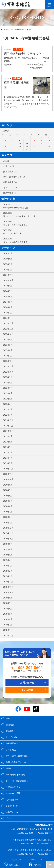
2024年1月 (8, 318)
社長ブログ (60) (10, 188)
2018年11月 (8, 587)
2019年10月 (8, 539)
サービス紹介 (12, 737)
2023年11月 (8, 329)
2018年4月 (8, 619)
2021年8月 (8, 442)
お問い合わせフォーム (16, 762)
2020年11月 (8, 474)
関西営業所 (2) (10, 193)
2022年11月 (8, 366)
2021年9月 (8, 436)
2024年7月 (8, 291)
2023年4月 (8, 350)
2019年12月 (8, 528)
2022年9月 (8, 377)
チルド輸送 (11, 750)
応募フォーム (12, 812)
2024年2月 (8, 313)
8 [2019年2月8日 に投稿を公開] (34, 140)
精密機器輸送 (12, 743)
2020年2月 (8, 517)
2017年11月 (8, 636)
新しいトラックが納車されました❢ (28, 214)
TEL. (27, 668)
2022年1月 (8, 415)
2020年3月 (8, 512)
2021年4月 (8, 458)
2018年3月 (8, 625)
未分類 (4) (8, 161)
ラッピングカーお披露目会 (28, 223)
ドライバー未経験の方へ (17, 781)
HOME (6, 29)
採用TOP (10, 768)
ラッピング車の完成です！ (28, 240)
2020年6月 (8, 496)
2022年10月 (8, 372)
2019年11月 (8, 533)
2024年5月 (8, 302)
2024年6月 (8, 297)
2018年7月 (8, 603)
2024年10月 (8, 280)
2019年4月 (8, 560)
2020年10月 (8, 479)
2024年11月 (8, 275)
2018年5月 (8, 614)
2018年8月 (8, 598)
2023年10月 (8, 334)
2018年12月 (8, 582)
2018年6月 (8, 609)
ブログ (9, 818)
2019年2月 (8, 571)
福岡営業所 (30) (10, 182)
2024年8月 (8, 286)
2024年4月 (8, 307)
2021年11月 (8, 426)
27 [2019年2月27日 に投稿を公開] (20, 149)
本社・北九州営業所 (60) (14, 177)
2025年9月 (8, 259)
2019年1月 (8, 576)
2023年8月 (8, 340)
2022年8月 (8, 383)
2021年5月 (8, 452)
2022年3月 (8, 409)
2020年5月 (8, 501)
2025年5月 (8, 264)
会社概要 (10, 725)
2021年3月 (8, 463)
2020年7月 (8, 490)
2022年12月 (8, 361)
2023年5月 (8, 345)
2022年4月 (8, 404)
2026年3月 (8, 253)
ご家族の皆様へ (13, 787)
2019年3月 (8, 566)
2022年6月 (8, 393)
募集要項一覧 (12, 806)
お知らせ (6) (9, 166)
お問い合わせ (27, 683)
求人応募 (35, 864)
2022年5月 (8, 399)
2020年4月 (8, 506)
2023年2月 (8, 356)
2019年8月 (8, 549)
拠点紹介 (10, 731)
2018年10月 (8, 593)
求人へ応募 (27, 690)
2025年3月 (8, 270)
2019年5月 (8, 555)
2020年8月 (8, 485)
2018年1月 (8, 630)
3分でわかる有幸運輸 (15, 775)
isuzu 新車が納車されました (28, 206)
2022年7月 (8, 388)
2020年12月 (8, 469)
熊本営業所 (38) (10, 172)
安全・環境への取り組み (17, 756)
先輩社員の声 (12, 800)
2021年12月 (8, 420)
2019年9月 (8, 544)
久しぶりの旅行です (28, 232)
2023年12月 (8, 323)
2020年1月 (8, 523)
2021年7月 (8, 447)
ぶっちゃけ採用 (13, 793)
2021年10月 (8, 431)
